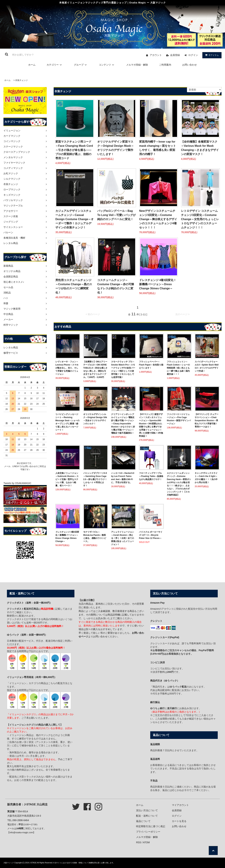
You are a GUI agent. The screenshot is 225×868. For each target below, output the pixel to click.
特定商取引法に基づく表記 (151, 826)
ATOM (146, 842)
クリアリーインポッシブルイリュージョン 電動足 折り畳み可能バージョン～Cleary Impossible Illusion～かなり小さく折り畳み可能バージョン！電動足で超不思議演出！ (123, 424)
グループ (81, 65)
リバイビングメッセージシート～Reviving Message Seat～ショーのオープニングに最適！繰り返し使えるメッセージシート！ (67, 422)
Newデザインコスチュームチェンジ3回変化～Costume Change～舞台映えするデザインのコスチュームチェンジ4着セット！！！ (158, 219)
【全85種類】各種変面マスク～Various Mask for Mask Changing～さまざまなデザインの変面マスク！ (200, 148)
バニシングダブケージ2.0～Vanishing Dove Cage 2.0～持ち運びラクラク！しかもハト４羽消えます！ (95, 479)
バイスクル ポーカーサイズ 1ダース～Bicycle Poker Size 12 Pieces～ (151, 535)
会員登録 (175, 55)
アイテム (211, 55)
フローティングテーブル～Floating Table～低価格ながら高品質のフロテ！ (151, 476)
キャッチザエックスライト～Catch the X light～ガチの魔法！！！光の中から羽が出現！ (206, 478)
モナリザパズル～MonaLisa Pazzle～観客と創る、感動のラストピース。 (95, 537)
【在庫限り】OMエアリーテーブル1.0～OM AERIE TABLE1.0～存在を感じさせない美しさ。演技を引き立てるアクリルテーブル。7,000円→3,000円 (95, 369)
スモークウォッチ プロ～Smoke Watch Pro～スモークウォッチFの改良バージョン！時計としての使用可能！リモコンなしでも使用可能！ (123, 369)
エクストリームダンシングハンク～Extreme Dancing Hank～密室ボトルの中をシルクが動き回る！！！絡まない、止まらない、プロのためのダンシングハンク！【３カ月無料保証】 (179, 484)
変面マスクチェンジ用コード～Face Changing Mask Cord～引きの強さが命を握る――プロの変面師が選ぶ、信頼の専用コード (74, 150)
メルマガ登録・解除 (137, 65)
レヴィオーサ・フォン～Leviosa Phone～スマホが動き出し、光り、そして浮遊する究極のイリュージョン (67, 368)
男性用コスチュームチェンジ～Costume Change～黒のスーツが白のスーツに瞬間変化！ (74, 286)
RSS (139, 842)
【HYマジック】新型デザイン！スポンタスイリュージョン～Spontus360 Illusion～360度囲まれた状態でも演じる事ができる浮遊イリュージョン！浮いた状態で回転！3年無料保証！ (151, 425)
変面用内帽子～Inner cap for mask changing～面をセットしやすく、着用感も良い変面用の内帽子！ (157, 148)
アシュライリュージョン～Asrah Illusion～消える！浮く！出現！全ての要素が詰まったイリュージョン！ (123, 538)
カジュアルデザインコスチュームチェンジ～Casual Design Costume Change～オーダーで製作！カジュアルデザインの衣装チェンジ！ (75, 219)
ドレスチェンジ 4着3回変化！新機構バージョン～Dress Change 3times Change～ (158, 284)
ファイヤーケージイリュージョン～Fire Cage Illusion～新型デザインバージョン (179, 419)
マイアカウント (180, 805)
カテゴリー (55, 65)
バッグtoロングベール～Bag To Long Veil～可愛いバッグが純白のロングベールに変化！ (116, 215)
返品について (143, 821)
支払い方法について (147, 810)
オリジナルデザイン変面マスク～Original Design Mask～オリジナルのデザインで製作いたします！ (116, 148)
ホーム (32, 65)
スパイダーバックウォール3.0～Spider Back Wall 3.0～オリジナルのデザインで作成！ (207, 366)
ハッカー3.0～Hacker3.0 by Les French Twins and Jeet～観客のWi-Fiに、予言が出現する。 (123, 478)
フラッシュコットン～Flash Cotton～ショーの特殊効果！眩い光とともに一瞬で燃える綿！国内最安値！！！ (178, 368)
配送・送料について (147, 816)
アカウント (156, 55)
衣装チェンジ (21, 80)
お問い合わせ (190, 65)
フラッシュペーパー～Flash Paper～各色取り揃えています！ (151, 365)
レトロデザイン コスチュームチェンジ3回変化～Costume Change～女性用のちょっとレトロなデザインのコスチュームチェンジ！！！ (200, 219)
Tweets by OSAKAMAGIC (17, 483)
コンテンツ (107, 65)
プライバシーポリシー (148, 832)
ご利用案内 (165, 65)
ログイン (193, 55)
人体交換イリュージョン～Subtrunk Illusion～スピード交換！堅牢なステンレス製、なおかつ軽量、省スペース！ (67, 479)
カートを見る (179, 821)
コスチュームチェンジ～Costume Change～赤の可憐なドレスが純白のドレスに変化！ (116, 286)
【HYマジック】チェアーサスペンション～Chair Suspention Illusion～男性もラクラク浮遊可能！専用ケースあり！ (207, 421)
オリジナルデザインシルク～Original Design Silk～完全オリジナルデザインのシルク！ (95, 419)
